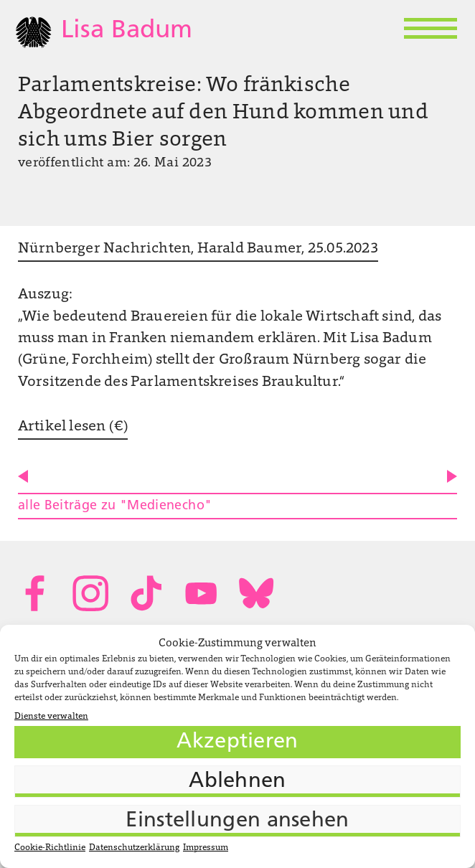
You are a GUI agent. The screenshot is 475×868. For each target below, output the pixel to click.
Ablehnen (237, 782)
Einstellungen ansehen (237, 821)
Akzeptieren (237, 742)
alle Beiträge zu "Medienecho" (115, 506)
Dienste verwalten (51, 717)
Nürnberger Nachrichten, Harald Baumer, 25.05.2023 (198, 249)
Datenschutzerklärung (134, 848)
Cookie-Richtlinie (50, 848)
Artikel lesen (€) (73, 427)
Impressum (206, 848)
